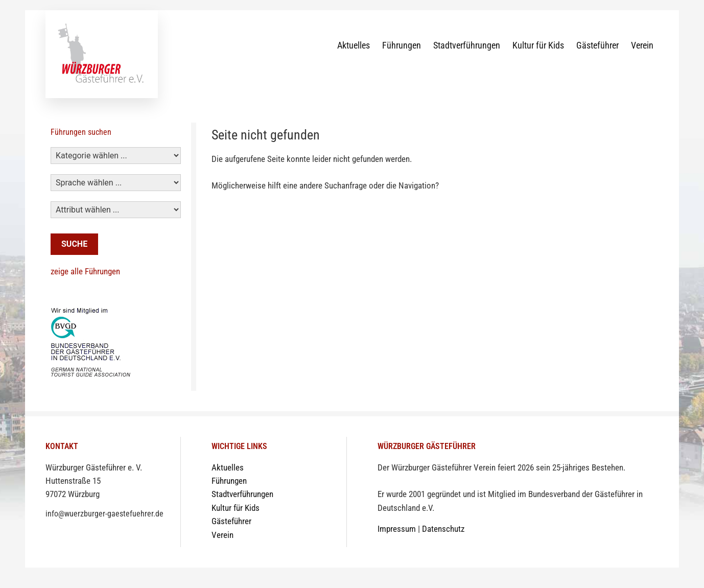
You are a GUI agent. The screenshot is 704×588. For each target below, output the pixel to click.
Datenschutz (443, 529)
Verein (642, 45)
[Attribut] (116, 210)
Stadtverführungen (467, 45)
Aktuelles (354, 45)
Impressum (397, 529)
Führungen (402, 45)
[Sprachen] (116, 183)
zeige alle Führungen (85, 272)
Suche (74, 244)
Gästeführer (597, 45)
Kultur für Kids (538, 45)
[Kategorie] (116, 156)
